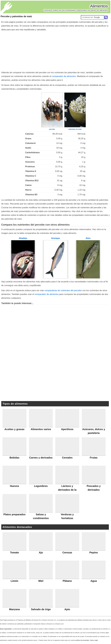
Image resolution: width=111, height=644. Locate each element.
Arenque (55, 238)
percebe (52, 129)
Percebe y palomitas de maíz (16, 16)
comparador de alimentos (64, 76)
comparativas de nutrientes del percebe (63, 290)
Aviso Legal (94, 640)
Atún (88, 238)
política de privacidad (82, 640)
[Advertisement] (56, 50)
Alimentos (99, 6)
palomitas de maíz (75, 129)
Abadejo (23, 238)
